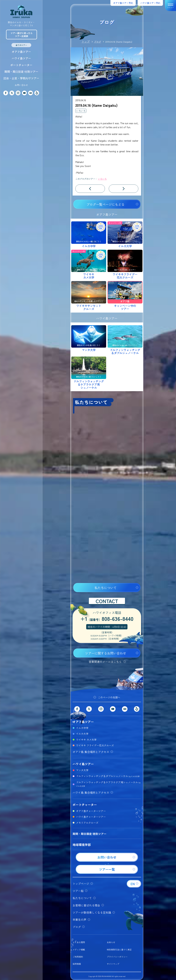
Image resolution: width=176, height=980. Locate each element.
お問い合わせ (21, 85)
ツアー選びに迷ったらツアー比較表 (22, 35)
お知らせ (111, 942)
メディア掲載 (79, 950)
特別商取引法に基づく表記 (119, 950)
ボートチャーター (21, 65)
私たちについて (106, 588)
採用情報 (77, 964)
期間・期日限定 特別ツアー (21, 72)
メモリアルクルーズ (87, 823)
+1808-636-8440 (107, 619)
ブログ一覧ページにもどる (105, 204)
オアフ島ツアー (21, 52)
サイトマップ (113, 964)
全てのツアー (21, 45)
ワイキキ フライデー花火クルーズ (95, 745)
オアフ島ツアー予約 (123, 3)
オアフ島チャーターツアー (91, 811)
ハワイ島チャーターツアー (91, 817)
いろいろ (81, 111)
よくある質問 (79, 942)
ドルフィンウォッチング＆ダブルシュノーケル (108, 776)
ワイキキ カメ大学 (86, 740)
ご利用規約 (78, 957)
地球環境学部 (82, 845)
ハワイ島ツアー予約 (150, 3)
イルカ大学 (82, 734)
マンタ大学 (82, 770)
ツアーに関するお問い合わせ (106, 653)
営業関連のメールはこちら (105, 662)
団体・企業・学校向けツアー (21, 78)
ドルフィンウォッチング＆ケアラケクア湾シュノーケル (108, 784)
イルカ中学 (82, 728)
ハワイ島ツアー (21, 58)
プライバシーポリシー (117, 957)
